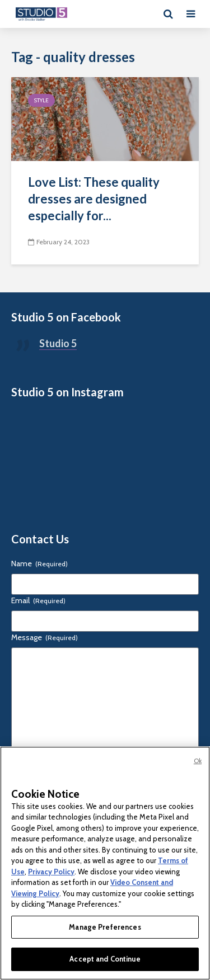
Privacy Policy (51, 872)
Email (38, 600)
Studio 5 (58, 343)
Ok (198, 761)
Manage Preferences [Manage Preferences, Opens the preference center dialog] (105, 927)
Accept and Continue (105, 959)
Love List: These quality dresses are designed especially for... (94, 199)
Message (45, 637)
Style (41, 100)
